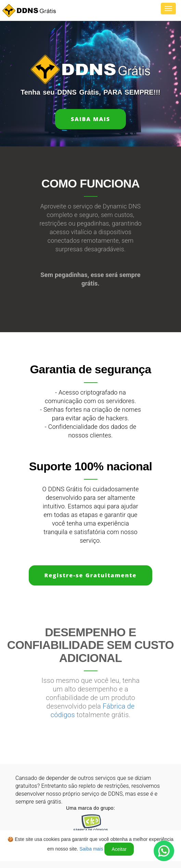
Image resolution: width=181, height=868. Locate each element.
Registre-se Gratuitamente (91, 575)
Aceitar (119, 849)
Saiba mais (90, 119)
